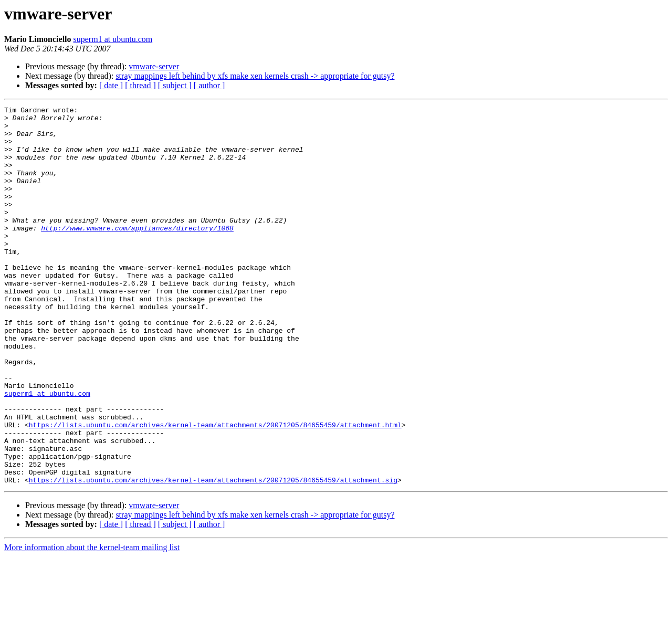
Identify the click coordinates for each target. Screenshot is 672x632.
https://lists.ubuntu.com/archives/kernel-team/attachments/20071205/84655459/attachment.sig (213, 555)
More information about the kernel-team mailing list (92, 623)
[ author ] (209, 85)
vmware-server (154, 66)
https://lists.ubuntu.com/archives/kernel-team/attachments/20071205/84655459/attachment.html (215, 489)
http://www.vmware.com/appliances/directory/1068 (137, 253)
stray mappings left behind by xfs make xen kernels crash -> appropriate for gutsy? (255, 76)
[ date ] (111, 85)
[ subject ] (175, 85)
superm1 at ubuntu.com (113, 39)
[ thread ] (140, 85)
